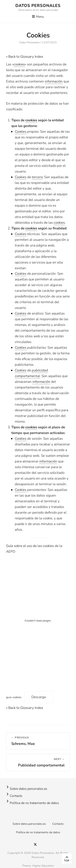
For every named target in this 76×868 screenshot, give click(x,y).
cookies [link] (19, 64)
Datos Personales (38, 6)
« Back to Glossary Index (25, 57)
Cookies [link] (21, 132)
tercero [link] (37, 177)
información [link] (54, 81)
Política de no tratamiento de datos (34, 803)
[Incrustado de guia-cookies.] (38, 621)
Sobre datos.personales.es (28, 789)
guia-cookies (14, 697)
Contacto (16, 796)
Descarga (39, 697)
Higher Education (43, 866)
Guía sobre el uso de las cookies (30, 546)
